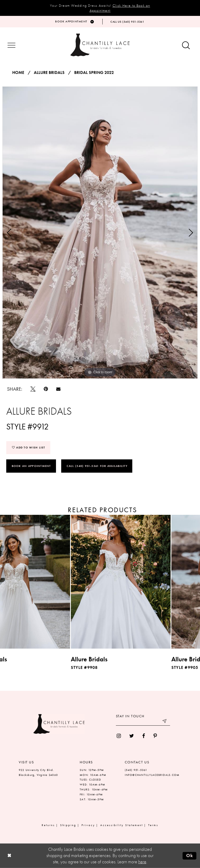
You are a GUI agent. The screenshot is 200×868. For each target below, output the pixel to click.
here (142, 862)
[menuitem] (119, 736)
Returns (48, 825)
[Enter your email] (143, 722)
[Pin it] (46, 389)
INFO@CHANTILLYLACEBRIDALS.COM (152, 775)
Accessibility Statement (122, 825)
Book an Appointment (31, 466)
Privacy (88, 825)
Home (18, 73)
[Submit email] (165, 722)
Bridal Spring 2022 (94, 73)
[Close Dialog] (9, 856)
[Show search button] (186, 46)
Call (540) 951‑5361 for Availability (97, 466)
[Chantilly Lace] (100, 45)
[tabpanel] (100, 233)
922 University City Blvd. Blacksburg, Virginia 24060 (38, 772)
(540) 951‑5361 (136, 770)
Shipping (68, 825)
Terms (153, 825)
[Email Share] (58, 389)
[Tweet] (33, 389)
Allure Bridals (49, 73)
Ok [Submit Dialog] (190, 856)
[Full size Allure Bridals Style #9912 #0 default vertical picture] (100, 233)
